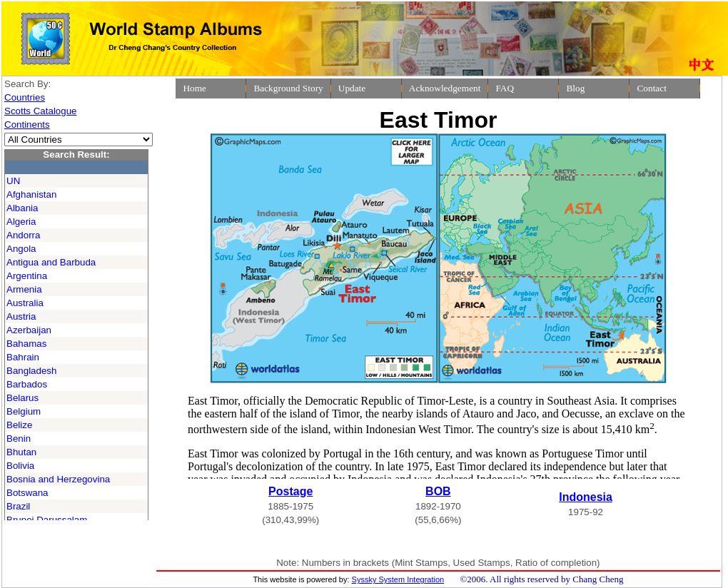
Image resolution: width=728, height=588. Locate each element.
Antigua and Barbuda (51, 262)
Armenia (24, 289)
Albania (22, 208)
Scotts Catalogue (41, 111)
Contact (651, 88)
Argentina (27, 276)
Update (352, 88)
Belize (19, 425)
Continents (27, 125)
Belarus (22, 398)
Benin (19, 439)
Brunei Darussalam (47, 520)
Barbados (27, 384)
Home (194, 88)
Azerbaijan (29, 330)
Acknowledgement (445, 88)
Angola (21, 249)
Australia (25, 303)
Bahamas (26, 344)
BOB (438, 491)
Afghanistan (31, 194)
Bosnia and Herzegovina (58, 479)
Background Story (288, 88)
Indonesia (586, 497)
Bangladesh (31, 371)
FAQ (505, 88)
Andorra (23, 235)
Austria (21, 316)
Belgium (24, 411)
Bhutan (21, 452)
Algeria (21, 222)
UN (13, 181)
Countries (25, 97)
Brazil (18, 506)
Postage (290, 491)
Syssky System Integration (398, 579)
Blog (575, 88)
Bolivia (20, 466)
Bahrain (23, 357)
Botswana (27, 493)
